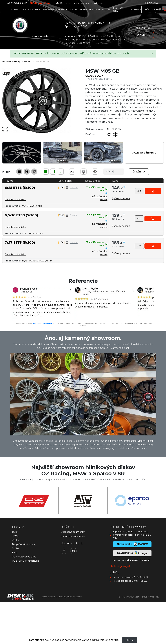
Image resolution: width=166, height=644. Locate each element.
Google (36, 323)
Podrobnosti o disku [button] (15, 200)
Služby (16, 548)
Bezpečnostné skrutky (24, 544)
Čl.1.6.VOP (74, 188)
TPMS (15, 536)
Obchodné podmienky (73, 532)
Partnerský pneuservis (73, 536)
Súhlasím (130, 640)
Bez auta (142, 35)
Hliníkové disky (11, 62)
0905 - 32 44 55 (141, 560)
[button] (121, 198)
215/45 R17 (26, 261)
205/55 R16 (38, 233)
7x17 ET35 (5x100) (20, 242)
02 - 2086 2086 (140, 577)
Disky (15, 532)
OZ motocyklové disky (24, 557)
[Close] (152, 54)
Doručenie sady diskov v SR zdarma (79, 3)
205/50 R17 (36, 261)
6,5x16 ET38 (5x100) (21, 215)
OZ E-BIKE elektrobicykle (26, 561)
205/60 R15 (37, 206)
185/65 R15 (26, 206)
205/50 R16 (27, 233)
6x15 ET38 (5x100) (20, 188)
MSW (27, 62)
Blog (15, 553)
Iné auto (142, 28)
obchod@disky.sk (18, 3)
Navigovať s (132, 553)
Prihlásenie (152, 3)
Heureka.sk (47, 323)
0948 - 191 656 (140, 581)
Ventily (16, 540)
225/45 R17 (47, 261)
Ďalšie (139, 172)
